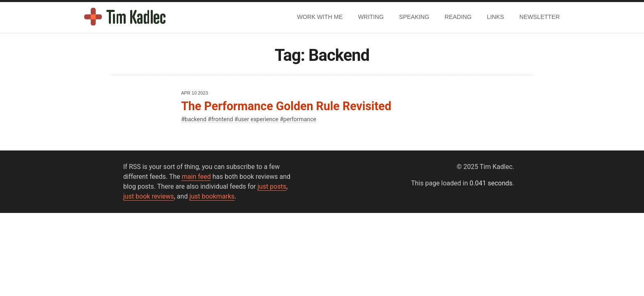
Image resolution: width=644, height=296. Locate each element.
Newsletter (540, 17)
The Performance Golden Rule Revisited (286, 106)
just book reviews (148, 196)
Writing (371, 17)
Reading (458, 17)
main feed (196, 177)
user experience (258, 119)
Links (496, 17)
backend (196, 119)
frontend (222, 119)
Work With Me (320, 17)
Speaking (414, 17)
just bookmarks (212, 196)
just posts (272, 186)
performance (300, 119)
